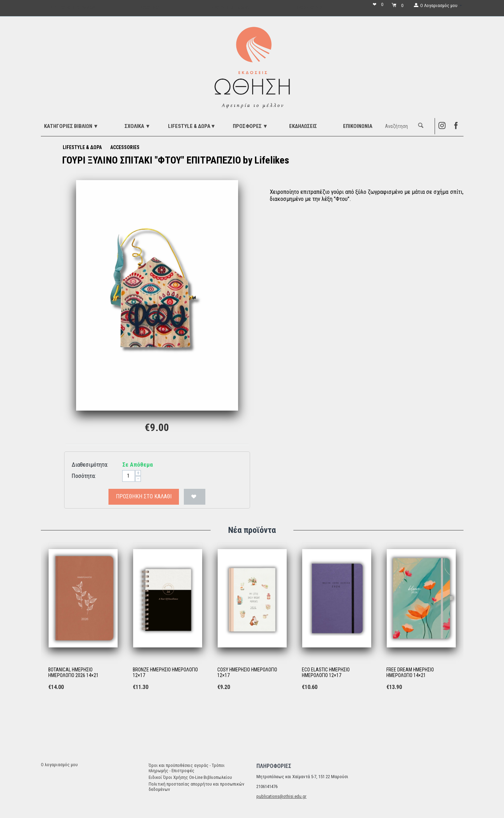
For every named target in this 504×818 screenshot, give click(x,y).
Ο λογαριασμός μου (59, 765)
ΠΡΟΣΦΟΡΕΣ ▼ (250, 126)
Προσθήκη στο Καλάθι (144, 496)
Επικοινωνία (358, 126)
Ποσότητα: (84, 476)
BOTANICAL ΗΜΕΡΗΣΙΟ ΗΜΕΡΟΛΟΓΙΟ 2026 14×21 (73, 673)
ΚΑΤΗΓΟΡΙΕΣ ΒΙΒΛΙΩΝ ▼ (71, 126)
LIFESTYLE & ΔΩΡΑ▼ (192, 126)
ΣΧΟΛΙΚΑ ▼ (138, 126)
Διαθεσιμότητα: (90, 465)
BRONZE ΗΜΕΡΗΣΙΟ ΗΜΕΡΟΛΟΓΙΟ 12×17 (165, 673)
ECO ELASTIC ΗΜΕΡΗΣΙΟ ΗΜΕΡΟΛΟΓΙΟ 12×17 (326, 673)
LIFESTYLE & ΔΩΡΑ (82, 147)
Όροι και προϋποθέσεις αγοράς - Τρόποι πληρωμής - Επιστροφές (187, 768)
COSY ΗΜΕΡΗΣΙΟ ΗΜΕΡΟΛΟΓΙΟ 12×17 (247, 673)
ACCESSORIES (125, 147)
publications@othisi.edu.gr (281, 796)
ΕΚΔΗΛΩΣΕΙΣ (303, 126)
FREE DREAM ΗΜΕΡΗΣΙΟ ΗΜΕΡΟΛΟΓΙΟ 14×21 (410, 673)
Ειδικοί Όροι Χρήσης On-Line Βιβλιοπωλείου (190, 777)
